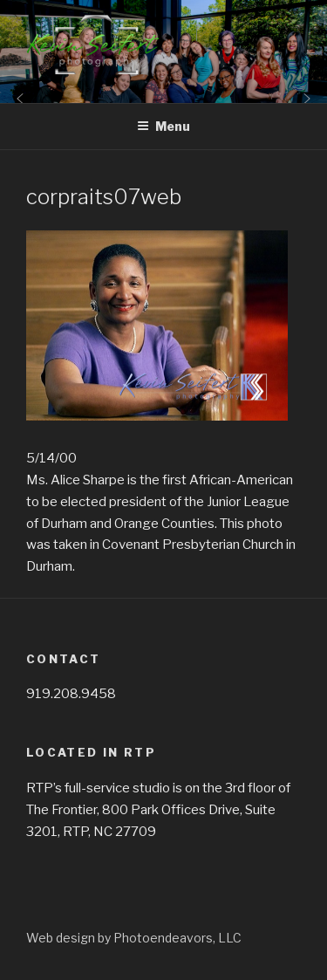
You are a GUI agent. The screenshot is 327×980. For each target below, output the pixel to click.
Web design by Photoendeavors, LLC (134, 938)
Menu (163, 126)
